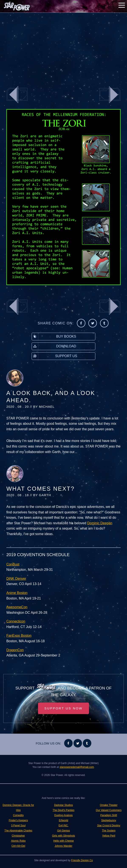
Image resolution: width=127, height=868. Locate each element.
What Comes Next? (40, 489)
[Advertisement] (63, 47)
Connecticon (16, 621)
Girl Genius (63, 831)
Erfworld (63, 820)
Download (54, 346)
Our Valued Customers (109, 810)
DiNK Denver (16, 579)
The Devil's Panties (63, 810)
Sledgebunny (109, 820)
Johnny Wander (63, 846)
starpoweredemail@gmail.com (77, 767)
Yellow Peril (109, 836)
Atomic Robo (18, 841)
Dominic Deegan (100, 523)
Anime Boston (17, 593)
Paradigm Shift (109, 815)
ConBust (13, 564)
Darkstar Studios (64, 805)
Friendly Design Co (82, 860)
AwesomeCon (17, 607)
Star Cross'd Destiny (109, 825)
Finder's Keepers (18, 820)
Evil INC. (64, 825)
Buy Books (54, 337)
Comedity (18, 815)
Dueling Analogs (64, 815)
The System (109, 831)
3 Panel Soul (18, 825)
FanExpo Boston (19, 636)
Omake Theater (109, 805)
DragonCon (15, 650)
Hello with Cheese (64, 841)
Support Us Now (63, 708)
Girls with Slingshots (63, 836)
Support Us (54, 356)
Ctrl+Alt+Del (18, 846)
